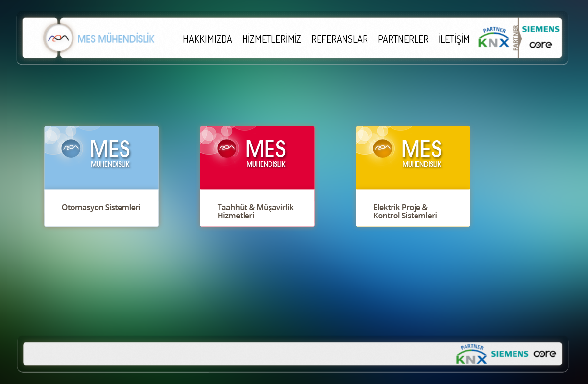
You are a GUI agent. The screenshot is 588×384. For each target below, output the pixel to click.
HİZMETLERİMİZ (272, 39)
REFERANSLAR (340, 39)
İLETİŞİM (454, 39)
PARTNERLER (403, 39)
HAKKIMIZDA (208, 39)
